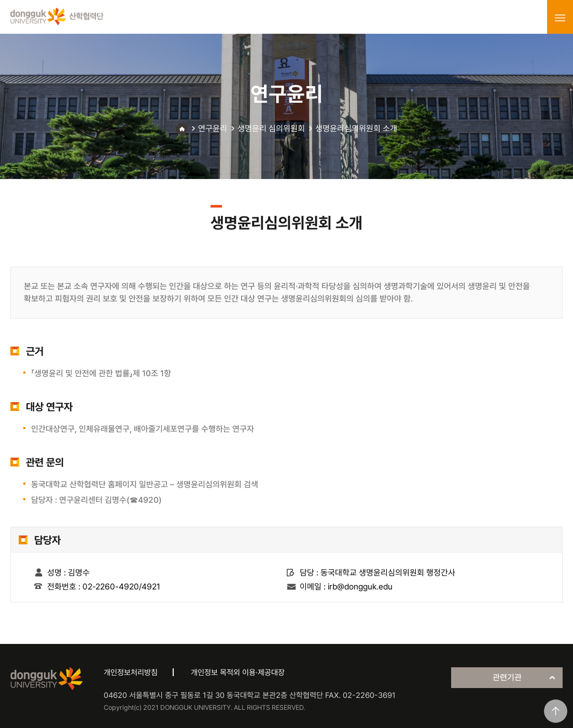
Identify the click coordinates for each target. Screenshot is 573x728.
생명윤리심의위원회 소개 (356, 128)
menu (560, 18)
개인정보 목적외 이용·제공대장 (238, 672)
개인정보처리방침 (131, 672)
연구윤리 (213, 128)
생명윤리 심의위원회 (271, 128)
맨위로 (556, 711)
